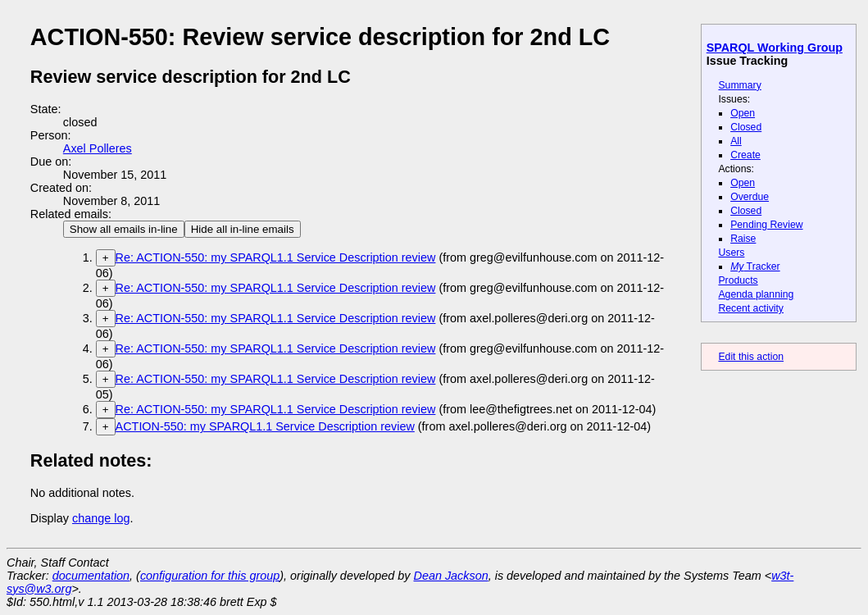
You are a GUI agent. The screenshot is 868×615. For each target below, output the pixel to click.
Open (743, 113)
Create (745, 155)
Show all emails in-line (124, 229)
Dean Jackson (451, 576)
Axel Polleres (98, 148)
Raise (743, 239)
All (736, 141)
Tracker (755, 266)
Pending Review (766, 225)
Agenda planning (756, 294)
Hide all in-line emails (243, 229)
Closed (746, 127)
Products (738, 280)
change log (101, 518)
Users (731, 253)
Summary (739, 85)
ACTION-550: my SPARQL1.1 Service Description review (265, 426)
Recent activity (751, 308)
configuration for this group (210, 576)
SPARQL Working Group (775, 48)
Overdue (750, 197)
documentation (91, 576)
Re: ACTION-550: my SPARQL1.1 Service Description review (276, 257)
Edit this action (751, 357)
